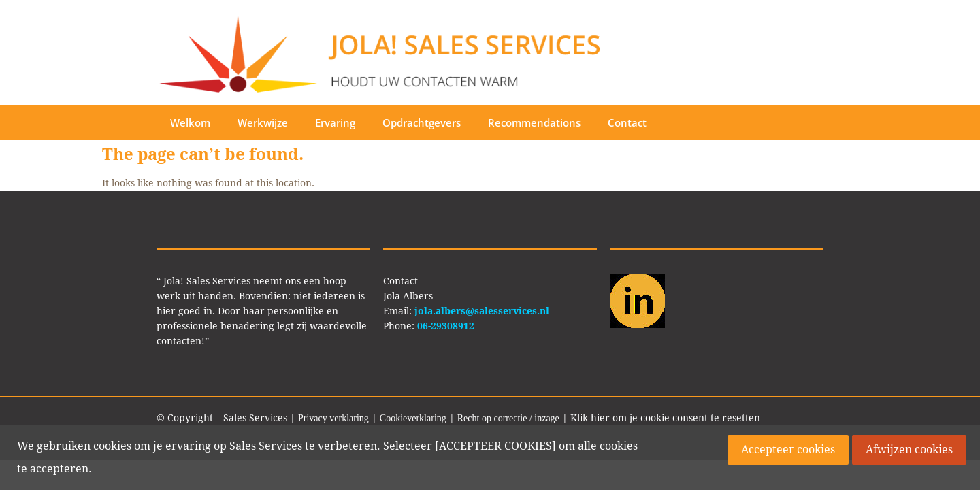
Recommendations (534, 122)
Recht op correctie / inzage (508, 418)
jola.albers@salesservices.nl (482, 311)
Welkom (190, 122)
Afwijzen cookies (909, 450)
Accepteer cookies (788, 450)
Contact (627, 122)
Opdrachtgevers (422, 122)
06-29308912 (446, 326)
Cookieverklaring (413, 418)
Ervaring (335, 122)
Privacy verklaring (333, 418)
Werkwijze (263, 122)
